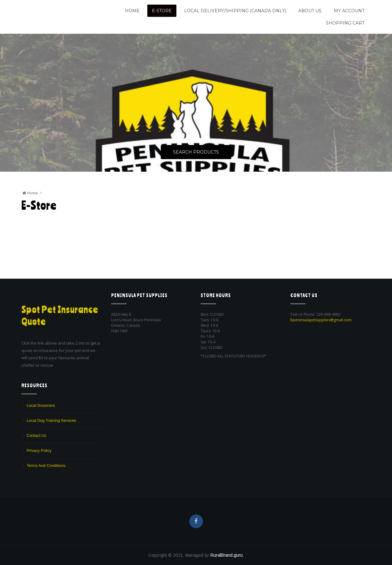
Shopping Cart (345, 23)
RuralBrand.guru (226, 555)
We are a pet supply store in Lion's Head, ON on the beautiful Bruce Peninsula (60, 19)
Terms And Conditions (46, 466)
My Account (349, 11)
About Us (310, 11)
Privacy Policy (39, 450)
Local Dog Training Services (51, 420)
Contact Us (36, 435)
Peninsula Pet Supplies (51, 8)
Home (132, 11)
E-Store (162, 11)
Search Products (196, 152)
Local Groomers (41, 405)
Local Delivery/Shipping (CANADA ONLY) (235, 11)
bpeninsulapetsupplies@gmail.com (321, 320)
